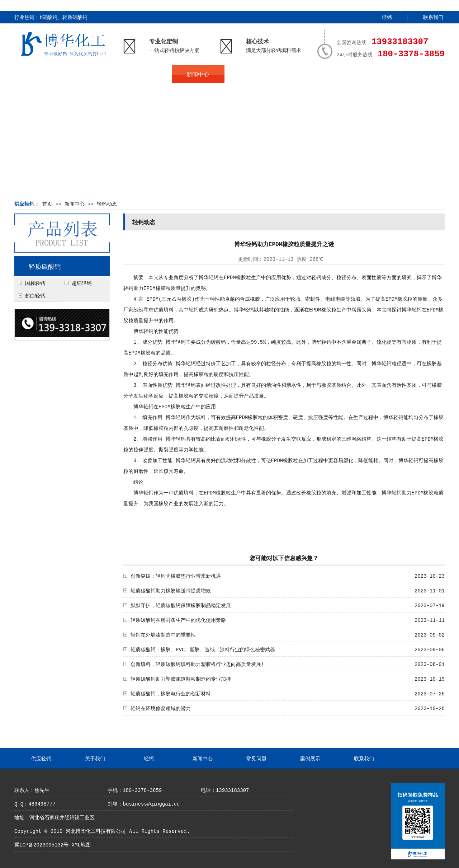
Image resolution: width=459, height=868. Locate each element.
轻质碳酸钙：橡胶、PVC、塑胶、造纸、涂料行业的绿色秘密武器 (203, 649)
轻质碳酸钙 (45, 266)
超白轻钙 (35, 295)
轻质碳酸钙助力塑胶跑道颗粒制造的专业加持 (181, 679)
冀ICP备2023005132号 (41, 844)
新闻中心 (198, 74)
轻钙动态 (107, 203)
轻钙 (387, 17)
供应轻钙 (41, 74)
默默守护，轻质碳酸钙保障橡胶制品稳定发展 (181, 605)
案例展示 (303, 74)
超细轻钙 (82, 283)
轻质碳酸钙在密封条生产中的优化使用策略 (178, 620)
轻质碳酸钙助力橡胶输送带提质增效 (171, 590)
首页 (47, 203)
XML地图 (81, 844)
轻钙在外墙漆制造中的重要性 (163, 634)
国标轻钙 (35, 283)
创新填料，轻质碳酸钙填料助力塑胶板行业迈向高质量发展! (197, 664)
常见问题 (251, 74)
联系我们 (433, 17)
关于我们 (93, 74)
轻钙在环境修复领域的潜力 (161, 708)
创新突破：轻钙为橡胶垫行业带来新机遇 (176, 576)
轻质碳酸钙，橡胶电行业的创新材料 (171, 693)
